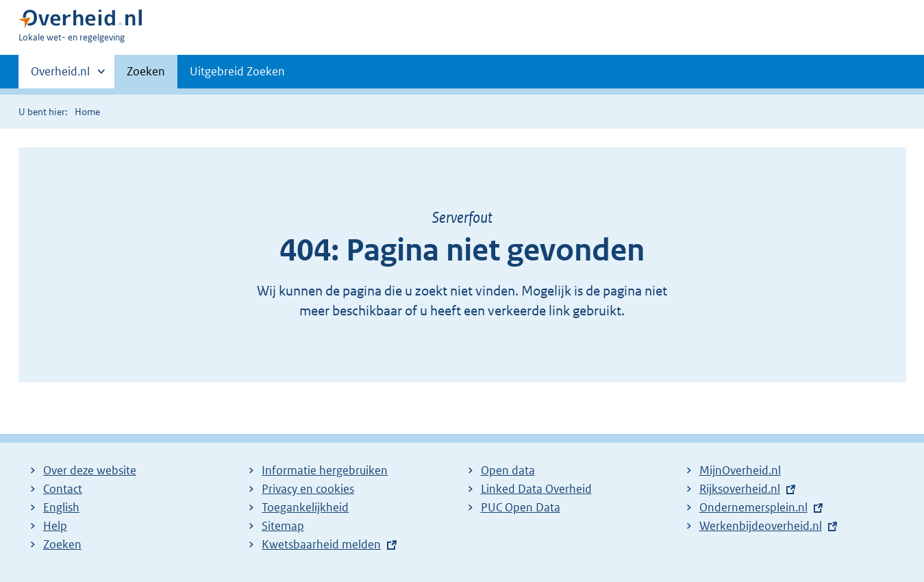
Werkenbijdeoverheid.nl (761, 526)
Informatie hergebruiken (325, 470)
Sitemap (283, 526)
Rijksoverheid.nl (740, 489)
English (61, 507)
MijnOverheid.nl (740, 470)
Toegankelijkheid (305, 507)
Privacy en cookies (308, 489)
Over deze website (90, 470)
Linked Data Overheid (536, 489)
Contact (63, 489)
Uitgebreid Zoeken (237, 71)
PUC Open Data (521, 507)
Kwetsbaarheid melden (321, 544)
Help (55, 526)
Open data (508, 470)
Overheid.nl (60, 75)
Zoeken (146, 71)
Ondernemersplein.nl (753, 507)
